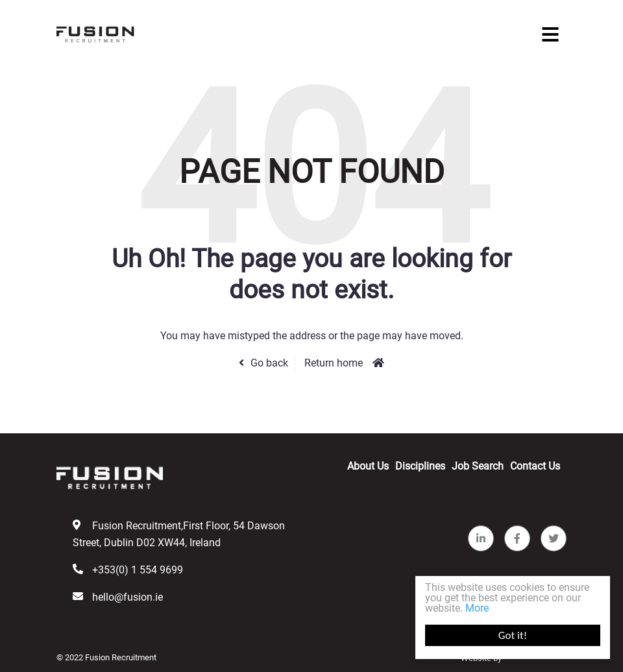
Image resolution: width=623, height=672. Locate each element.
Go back (269, 363)
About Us (368, 466)
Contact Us (535, 466)
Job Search (478, 466)
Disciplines (420, 466)
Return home (334, 363)
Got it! (513, 635)
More (477, 608)
